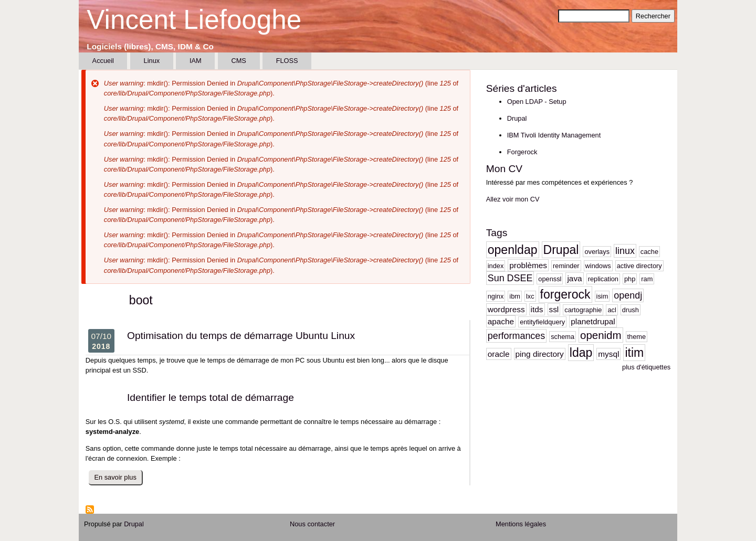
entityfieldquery (542, 322)
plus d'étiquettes (646, 367)
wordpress (506, 309)
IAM (196, 61)
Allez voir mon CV (513, 199)
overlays (597, 252)
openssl (550, 279)
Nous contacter (312, 524)
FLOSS (287, 61)
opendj (628, 295)
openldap (513, 250)
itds (537, 309)
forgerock (565, 294)
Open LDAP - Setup (537, 102)
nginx (496, 296)
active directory (639, 266)
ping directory (540, 354)
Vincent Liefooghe (194, 20)
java (574, 278)
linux (625, 251)
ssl (554, 309)
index (496, 266)
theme (637, 337)
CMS (238, 61)
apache (501, 321)
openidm (601, 335)
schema (563, 337)
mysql (608, 354)
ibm (515, 296)
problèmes (528, 265)
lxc (530, 296)
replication (603, 279)
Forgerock (522, 152)
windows (598, 266)
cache (649, 252)
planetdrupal (593, 321)
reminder (566, 266)
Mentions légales (521, 524)
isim (602, 296)
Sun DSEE (510, 278)
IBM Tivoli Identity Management (554, 135)
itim (634, 353)
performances (516, 336)
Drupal (517, 118)
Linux (152, 61)
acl (612, 310)
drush (631, 310)
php (630, 279)
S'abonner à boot (90, 510)
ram (647, 279)
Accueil (103, 61)
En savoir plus (118, 479)
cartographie (583, 310)
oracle (499, 354)
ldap (581, 353)
